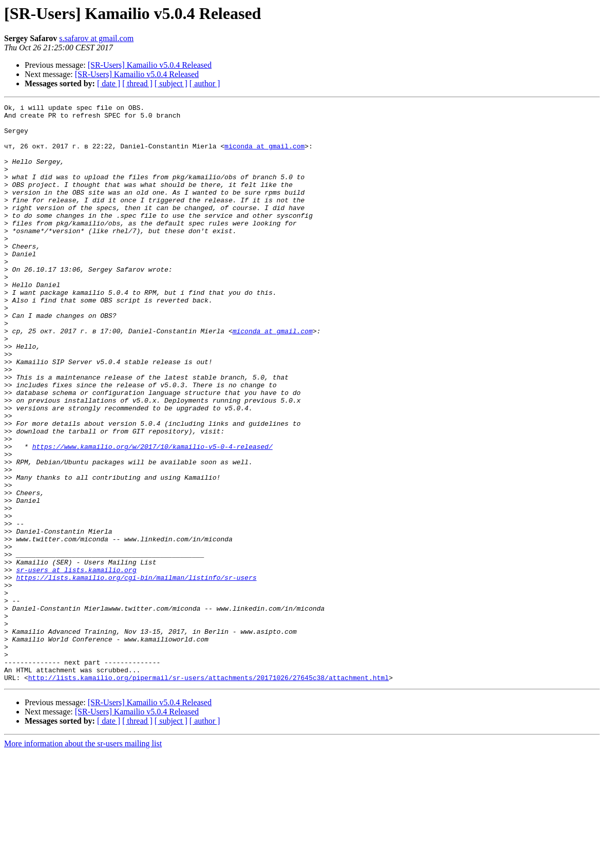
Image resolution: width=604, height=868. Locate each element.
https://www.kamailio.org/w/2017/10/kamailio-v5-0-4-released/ (153, 516)
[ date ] (109, 83)
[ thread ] (137, 83)
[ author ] (205, 83)
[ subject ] (171, 83)
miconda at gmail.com (265, 155)
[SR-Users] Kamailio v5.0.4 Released (150, 65)
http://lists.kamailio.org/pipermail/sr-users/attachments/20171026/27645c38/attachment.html (209, 793)
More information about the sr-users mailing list (83, 859)
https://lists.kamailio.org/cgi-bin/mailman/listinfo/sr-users (136, 673)
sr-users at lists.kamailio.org (76, 664)
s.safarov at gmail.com (96, 38)
